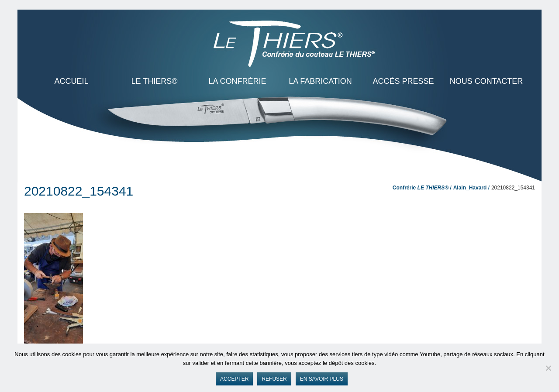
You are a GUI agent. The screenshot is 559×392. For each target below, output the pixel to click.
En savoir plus (322, 379)
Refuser (274, 379)
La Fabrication (320, 81)
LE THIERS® (155, 81)
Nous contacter (487, 81)
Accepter (234, 379)
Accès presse (403, 81)
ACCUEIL (71, 81)
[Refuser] (548, 368)
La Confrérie (237, 81)
